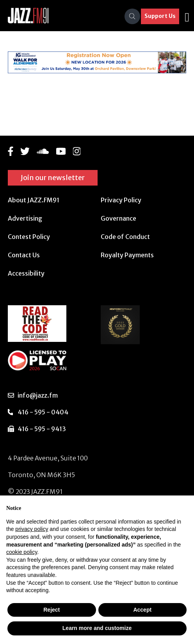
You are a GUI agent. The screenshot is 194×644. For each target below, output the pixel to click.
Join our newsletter (53, 178)
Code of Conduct (125, 237)
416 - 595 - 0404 (43, 412)
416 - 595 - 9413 (42, 429)
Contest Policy (29, 237)
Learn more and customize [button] (97, 628)
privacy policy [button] (32, 529)
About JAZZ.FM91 (34, 200)
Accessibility (26, 273)
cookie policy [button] (22, 552)
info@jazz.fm (38, 395)
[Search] (132, 16)
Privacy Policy (121, 200)
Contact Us (24, 255)
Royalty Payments (127, 255)
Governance (118, 218)
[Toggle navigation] (187, 16)
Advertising (25, 218)
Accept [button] (142, 610)
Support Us (160, 16)
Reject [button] (52, 610)
